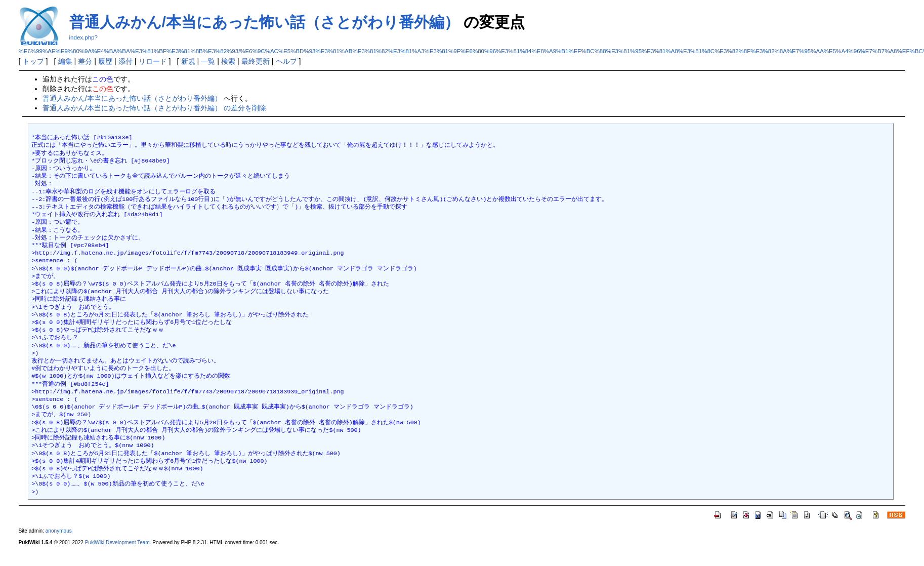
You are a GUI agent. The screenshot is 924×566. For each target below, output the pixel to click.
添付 (125, 61)
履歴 (105, 61)
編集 (65, 61)
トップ (33, 61)
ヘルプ (286, 61)
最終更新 (256, 61)
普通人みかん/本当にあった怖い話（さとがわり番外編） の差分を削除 (154, 108)
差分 (85, 61)
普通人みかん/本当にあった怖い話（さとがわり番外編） (264, 22)
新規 (188, 61)
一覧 (208, 61)
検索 (228, 61)
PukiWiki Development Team (117, 542)
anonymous (59, 531)
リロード (153, 61)
